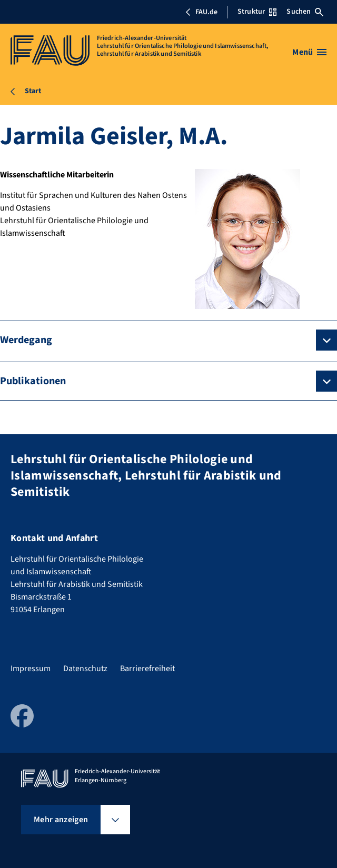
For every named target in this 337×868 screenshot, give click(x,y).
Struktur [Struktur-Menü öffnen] (257, 12)
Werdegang (26, 340)
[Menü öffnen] (309, 52)
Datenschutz (85, 669)
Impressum (31, 669)
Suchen (305, 12)
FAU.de (201, 12)
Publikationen (33, 381)
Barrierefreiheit (147, 669)
